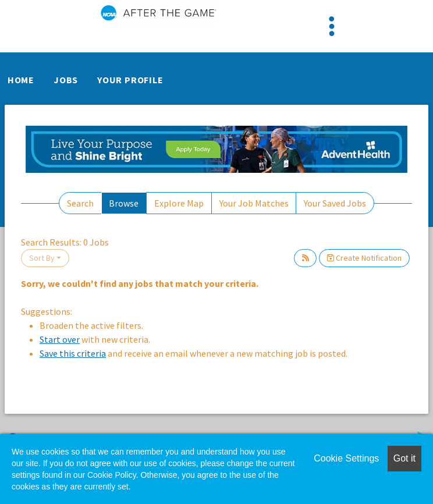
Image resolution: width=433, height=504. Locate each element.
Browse (124, 203)
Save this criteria (73, 353)
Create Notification (364, 258)
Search (80, 203)
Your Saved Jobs (335, 203)
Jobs (66, 80)
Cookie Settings (346, 458)
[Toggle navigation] (332, 26)
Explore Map (179, 203)
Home (21, 80)
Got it (404, 458)
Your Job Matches (254, 203)
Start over (60, 339)
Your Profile (130, 80)
